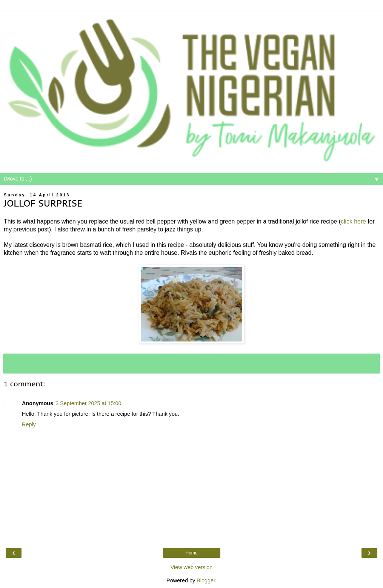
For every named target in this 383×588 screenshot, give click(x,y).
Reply (29, 424)
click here (353, 221)
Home (191, 553)
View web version (192, 567)
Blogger (206, 580)
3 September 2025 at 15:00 (88, 403)
